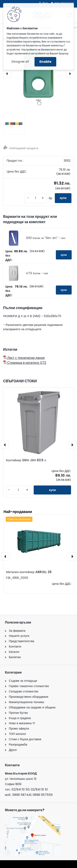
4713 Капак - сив (37, 273)
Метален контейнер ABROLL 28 (29, 572)
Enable (45, 62)
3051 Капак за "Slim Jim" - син (46, 238)
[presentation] (7, 74)
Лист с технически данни (24, 358)
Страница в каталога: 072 (25, 363)
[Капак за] (14, 124)
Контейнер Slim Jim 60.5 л (26, 460)
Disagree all (20, 62)
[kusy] (36, 198)
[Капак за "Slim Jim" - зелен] (38, 74)
